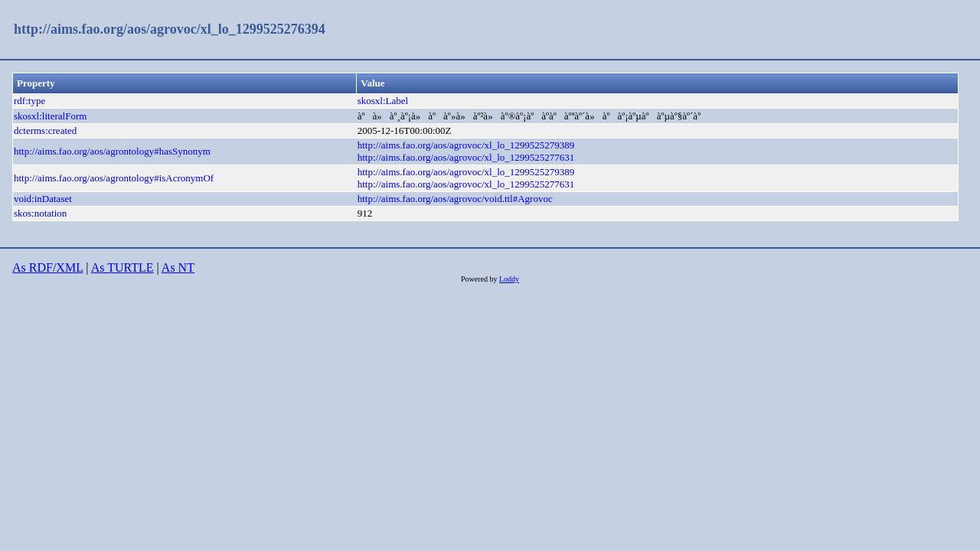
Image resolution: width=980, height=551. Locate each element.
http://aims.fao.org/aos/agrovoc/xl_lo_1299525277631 (466, 157)
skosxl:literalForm (50, 116)
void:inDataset (43, 199)
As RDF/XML (47, 267)
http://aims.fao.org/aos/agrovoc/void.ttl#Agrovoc (455, 199)
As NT (178, 267)
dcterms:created (45, 130)
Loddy (509, 279)
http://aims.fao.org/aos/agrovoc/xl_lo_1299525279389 (466, 145)
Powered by (480, 279)
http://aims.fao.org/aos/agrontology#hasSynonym (112, 151)
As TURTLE (122, 267)
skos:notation (40, 213)
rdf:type (29, 101)
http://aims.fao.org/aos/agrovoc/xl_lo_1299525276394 (170, 29)
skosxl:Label (383, 101)
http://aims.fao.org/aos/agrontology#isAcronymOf (114, 178)
